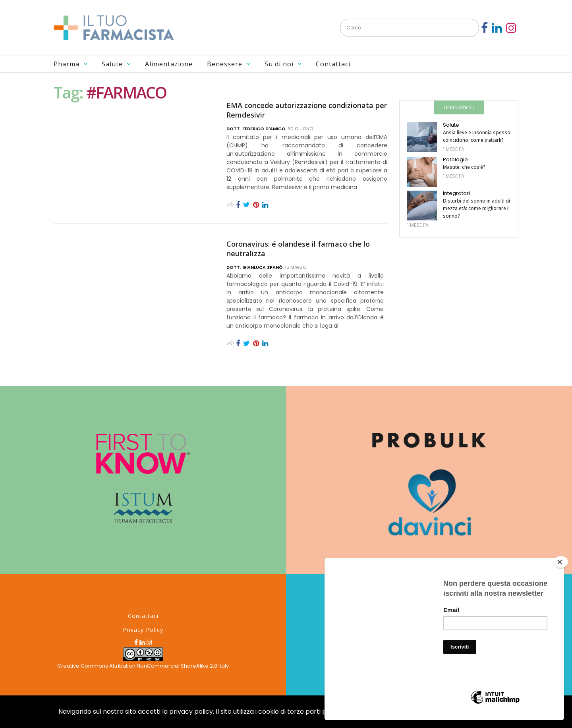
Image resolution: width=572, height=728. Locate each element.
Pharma (67, 64)
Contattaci (333, 64)
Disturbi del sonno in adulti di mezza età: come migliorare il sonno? (476, 208)
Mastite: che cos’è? (464, 167)
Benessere (225, 64)
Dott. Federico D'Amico (256, 129)
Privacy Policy (143, 630)
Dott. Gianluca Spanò (255, 267)
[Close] (561, 562)
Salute (112, 64)
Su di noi (279, 64)
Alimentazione (169, 64)
